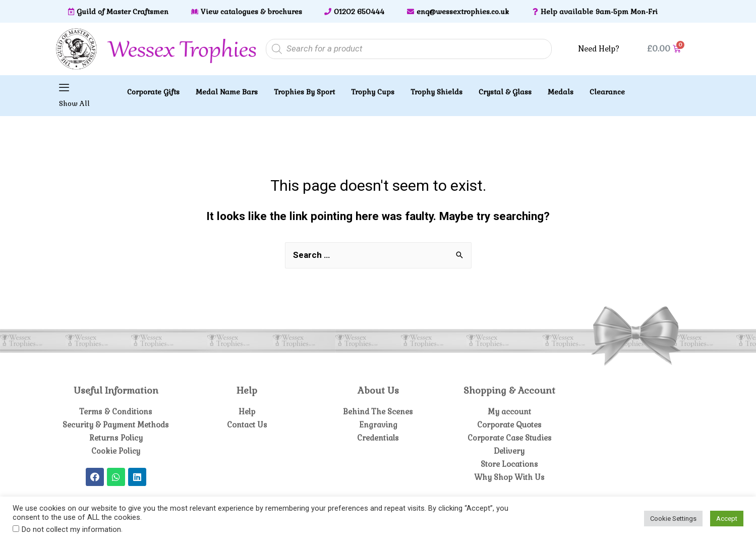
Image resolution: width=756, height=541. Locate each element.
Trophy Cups (373, 92)
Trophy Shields (437, 92)
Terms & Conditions (116, 412)
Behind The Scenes (378, 412)
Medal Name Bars (227, 92)
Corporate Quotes (509, 425)
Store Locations (509, 464)
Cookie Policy (116, 451)
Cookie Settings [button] (673, 519)
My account (509, 412)
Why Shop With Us (509, 477)
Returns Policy (116, 438)
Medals (561, 92)
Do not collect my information (71, 529)
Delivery (509, 451)
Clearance (607, 92)
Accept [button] (727, 519)
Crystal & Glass (505, 92)
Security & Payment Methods (116, 425)
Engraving (378, 425)
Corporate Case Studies (509, 438)
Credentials (378, 438)
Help (247, 412)
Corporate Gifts (153, 92)
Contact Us (247, 425)
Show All (74, 103)
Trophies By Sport (304, 92)
